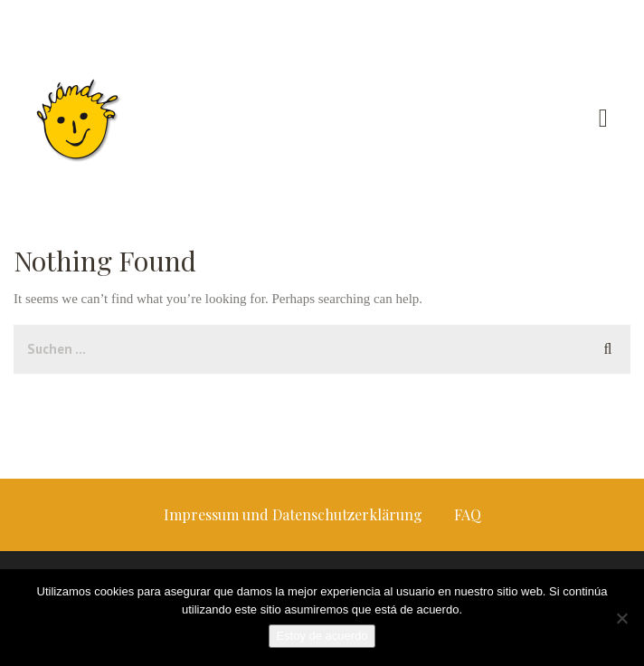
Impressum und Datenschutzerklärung (293, 514)
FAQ (468, 514)
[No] (621, 618)
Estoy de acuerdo (322, 636)
